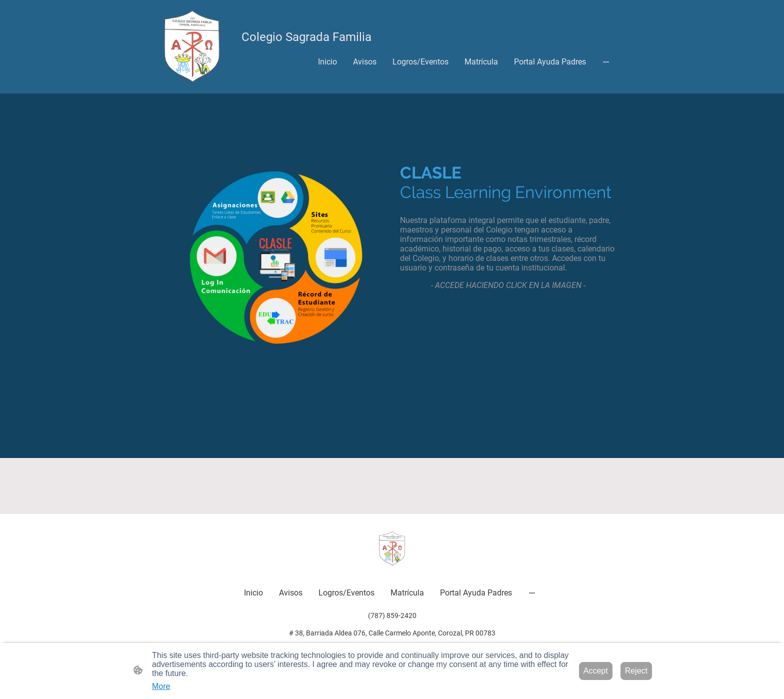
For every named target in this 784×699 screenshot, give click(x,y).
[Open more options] (606, 61)
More (161, 686)
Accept (596, 671)
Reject (636, 671)
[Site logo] (192, 46)
